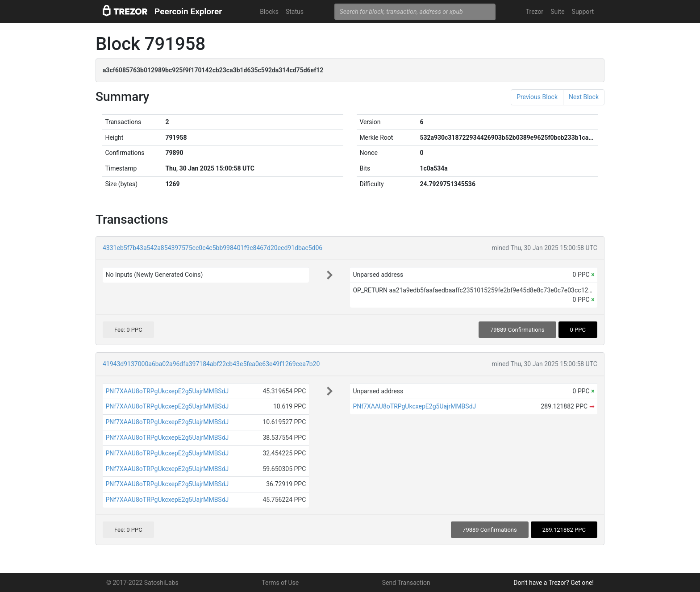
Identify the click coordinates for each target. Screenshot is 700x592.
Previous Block (537, 97)
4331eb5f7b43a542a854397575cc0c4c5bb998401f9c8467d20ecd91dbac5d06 (212, 248)
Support (583, 12)
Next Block (584, 97)
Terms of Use (280, 583)
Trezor (535, 12)
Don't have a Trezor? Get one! (554, 583)
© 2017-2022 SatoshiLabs (142, 583)
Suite (557, 12)
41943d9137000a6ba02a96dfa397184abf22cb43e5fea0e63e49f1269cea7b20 (211, 364)
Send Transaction (406, 583)
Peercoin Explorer (188, 11)
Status (295, 12)
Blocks (269, 12)
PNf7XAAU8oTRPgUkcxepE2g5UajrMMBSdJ (167, 391)
